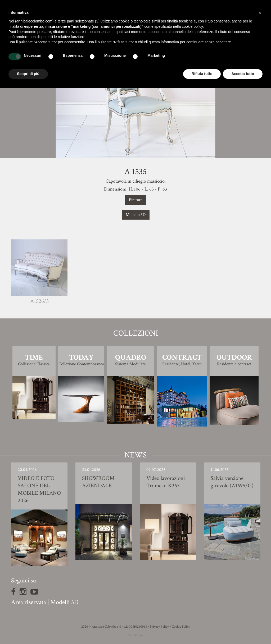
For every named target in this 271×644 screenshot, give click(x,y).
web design (135, 635)
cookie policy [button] (192, 26)
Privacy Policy (159, 627)
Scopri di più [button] (28, 74)
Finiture (136, 200)
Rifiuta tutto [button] (202, 74)
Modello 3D (136, 215)
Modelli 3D (64, 602)
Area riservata (29, 602)
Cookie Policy (181, 627)
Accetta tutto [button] (243, 74)
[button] (260, 13)
